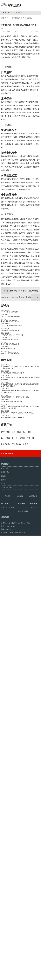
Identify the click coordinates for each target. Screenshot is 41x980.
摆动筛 (3, 902)
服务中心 (12, 13)
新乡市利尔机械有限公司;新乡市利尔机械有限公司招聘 (20, 315)
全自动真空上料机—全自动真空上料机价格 (20, 322)
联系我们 (11, 872)
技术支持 (13, 18)
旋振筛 (3, 894)
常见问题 (20, 13)
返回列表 (35, 32)
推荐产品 (6, 449)
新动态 (5, 330)
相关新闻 (6, 384)
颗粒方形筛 (11, 977)
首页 (5, 13)
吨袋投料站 (5, 890)
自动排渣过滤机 (6, 906)
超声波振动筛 (20, 977)
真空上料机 (5, 886)
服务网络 (21, 18)
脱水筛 (3, 898)
